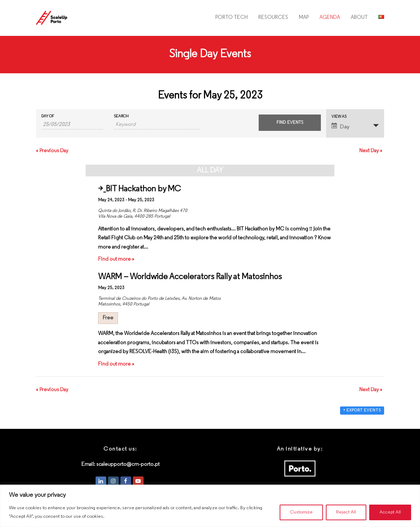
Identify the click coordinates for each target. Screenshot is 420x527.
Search (121, 116)
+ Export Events (362, 411)
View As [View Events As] (339, 117)
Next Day (371, 151)
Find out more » (116, 259)
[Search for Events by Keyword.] (157, 125)
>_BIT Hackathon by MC (139, 189)
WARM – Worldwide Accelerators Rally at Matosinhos (190, 277)
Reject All (346, 512)
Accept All (390, 512)
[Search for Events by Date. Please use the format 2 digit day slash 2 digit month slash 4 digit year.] (72, 125)
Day (340, 126)
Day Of (48, 116)
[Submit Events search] (290, 123)
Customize (301, 512)
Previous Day (52, 151)
